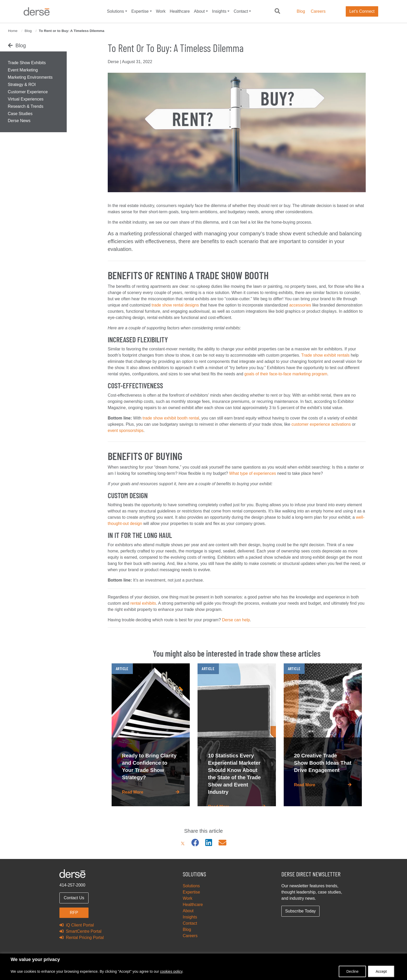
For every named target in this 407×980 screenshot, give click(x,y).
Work (161, 11)
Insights (219, 11)
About (199, 11)
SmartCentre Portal (80, 931)
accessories (300, 305)
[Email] (222, 843)
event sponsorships (126, 431)
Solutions (116, 11)
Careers (318, 11)
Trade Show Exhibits (27, 63)
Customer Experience (28, 92)
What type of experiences (253, 473)
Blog (301, 11)
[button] (277, 11)
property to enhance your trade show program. (180, 609)
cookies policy (171, 971)
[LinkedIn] (209, 843)
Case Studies (20, 114)
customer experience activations (321, 424)
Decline (352, 971)
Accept (381, 971)
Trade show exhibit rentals (325, 355)
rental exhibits (143, 603)
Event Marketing (23, 70)
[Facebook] (195, 843)
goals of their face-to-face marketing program (286, 374)
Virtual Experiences (26, 99)
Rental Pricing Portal (82, 938)
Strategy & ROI (22, 85)
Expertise (140, 11)
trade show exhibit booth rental (171, 418)
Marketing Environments (30, 77)
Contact (241, 11)
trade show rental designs (175, 305)
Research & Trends (26, 106)
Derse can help (236, 620)
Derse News (19, 121)
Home (13, 31)
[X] (183, 843)
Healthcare (180, 11)
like (288, 424)
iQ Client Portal (77, 925)
